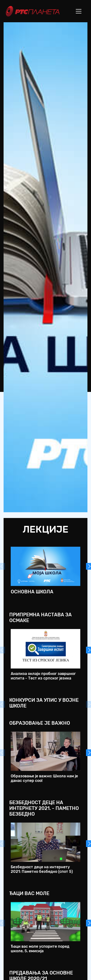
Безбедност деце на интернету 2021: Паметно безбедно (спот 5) (42, 869)
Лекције (45, 529)
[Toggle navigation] (79, 11)
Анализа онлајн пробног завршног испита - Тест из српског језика (43, 676)
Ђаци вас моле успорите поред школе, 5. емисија (40, 949)
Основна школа (32, 592)
